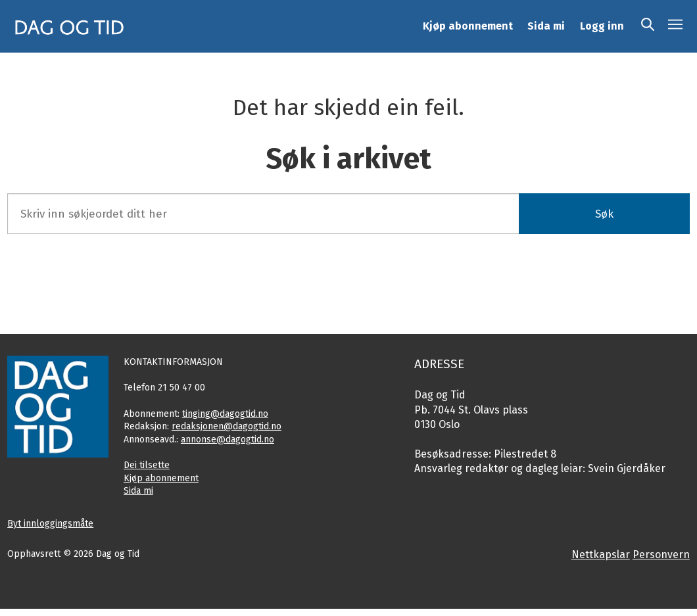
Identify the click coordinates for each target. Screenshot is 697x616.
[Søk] (648, 26)
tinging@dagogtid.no (225, 414)
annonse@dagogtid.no (228, 439)
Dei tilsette (147, 465)
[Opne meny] (675, 26)
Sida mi (546, 26)
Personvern (661, 555)
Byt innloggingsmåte (50, 524)
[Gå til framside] (70, 26)
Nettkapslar (601, 555)
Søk (604, 214)
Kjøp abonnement (468, 26)
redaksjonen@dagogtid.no (227, 426)
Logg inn (602, 26)
